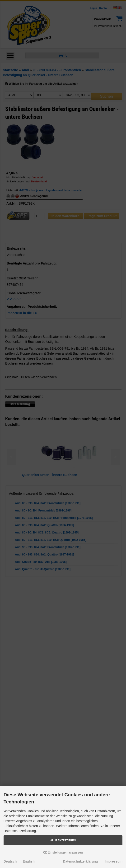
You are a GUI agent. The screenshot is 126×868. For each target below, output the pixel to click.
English (29, 861)
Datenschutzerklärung (80, 861)
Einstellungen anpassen (63, 852)
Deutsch (10, 861)
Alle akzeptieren (63, 840)
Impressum (114, 861)
